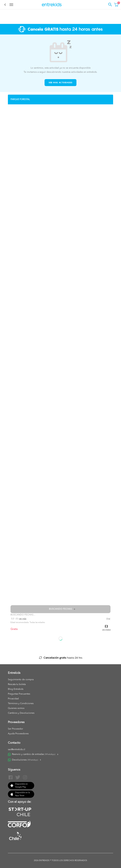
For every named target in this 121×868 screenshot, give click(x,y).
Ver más (23, 619)
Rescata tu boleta (17, 684)
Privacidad (13, 699)
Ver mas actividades (61, 83)
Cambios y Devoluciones (21, 713)
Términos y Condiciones (21, 703)
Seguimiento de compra (21, 680)
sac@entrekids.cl (17, 749)
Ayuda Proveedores (18, 734)
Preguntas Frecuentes (19, 694)
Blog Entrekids (16, 689)
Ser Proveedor (15, 729)
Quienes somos (16, 708)
